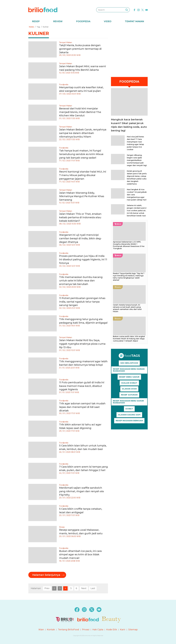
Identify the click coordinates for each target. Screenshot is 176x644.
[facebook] (134, 10)
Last (93, 588)
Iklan (41, 630)
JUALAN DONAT (129, 383)
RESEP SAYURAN (129, 395)
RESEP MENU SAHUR (129, 377)
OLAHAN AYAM (129, 389)
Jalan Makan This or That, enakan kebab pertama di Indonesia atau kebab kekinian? (80, 217)
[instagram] (138, 10)
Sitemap (133, 630)
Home (31, 27)
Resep (36, 21)
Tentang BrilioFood (68, 630)
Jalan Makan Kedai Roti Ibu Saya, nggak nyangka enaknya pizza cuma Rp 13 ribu (82, 344)
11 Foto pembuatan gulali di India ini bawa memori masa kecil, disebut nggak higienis (82, 386)
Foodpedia (83, 21)
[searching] (127, 10)
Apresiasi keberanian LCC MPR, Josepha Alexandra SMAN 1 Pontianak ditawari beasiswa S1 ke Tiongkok (129, 245)
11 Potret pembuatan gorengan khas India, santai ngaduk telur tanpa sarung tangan (82, 302)
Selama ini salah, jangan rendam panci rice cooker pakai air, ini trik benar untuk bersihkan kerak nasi (137, 211)
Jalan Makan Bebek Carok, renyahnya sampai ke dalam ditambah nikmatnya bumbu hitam (83, 133)
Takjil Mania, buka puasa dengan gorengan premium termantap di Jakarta (80, 49)
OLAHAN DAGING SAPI (129, 415)
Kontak (51, 630)
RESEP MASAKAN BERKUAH (129, 421)
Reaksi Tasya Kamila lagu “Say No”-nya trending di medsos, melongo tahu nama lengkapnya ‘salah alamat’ (129, 277)
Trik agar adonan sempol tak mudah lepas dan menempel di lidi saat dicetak (82, 407)
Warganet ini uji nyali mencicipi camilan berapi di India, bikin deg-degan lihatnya (80, 238)
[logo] (43, 10)
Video (108, 21)
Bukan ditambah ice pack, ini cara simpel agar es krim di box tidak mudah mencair (80, 555)
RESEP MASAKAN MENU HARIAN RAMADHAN (129, 370)
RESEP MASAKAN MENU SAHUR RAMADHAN (128, 402)
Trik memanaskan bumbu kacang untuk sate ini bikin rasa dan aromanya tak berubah (81, 281)
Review (58, 21)
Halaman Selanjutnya (46, 575)
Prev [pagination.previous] (47, 588)
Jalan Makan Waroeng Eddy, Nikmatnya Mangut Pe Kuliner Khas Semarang (82, 196)
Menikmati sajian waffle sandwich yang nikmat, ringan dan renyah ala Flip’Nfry (81, 491)
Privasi (86, 630)
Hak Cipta (98, 630)
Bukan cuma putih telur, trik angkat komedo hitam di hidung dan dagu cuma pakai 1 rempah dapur (129, 339)
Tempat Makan (134, 21)
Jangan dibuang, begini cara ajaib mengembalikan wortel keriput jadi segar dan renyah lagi (137, 160)
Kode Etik (112, 630)
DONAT (129, 409)
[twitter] (143, 10)
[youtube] (147, 10)
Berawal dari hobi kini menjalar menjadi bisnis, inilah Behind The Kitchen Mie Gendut (80, 112)
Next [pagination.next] (84, 588)
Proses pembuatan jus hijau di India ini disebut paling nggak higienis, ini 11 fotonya (83, 259)
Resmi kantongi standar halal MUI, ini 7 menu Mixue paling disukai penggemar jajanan (83, 175)
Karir (123, 630)
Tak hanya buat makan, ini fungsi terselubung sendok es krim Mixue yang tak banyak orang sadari (81, 154)
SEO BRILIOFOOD (129, 363)
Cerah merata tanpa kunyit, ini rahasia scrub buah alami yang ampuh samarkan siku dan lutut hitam (127, 308)
